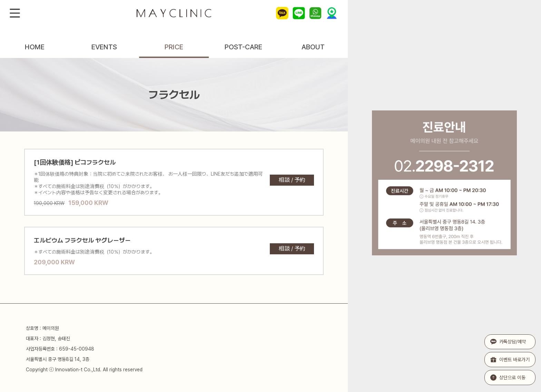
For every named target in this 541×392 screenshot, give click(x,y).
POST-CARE (243, 47)
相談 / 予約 (292, 180)
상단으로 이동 (508, 378)
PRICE (174, 47)
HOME (35, 47)
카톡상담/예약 (508, 342)
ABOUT (313, 47)
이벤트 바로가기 (510, 360)
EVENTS (104, 47)
